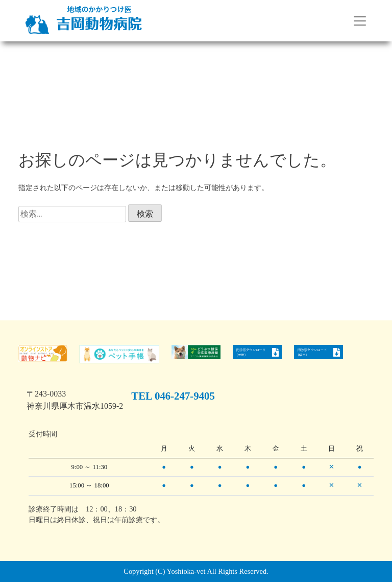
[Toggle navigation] (360, 21)
